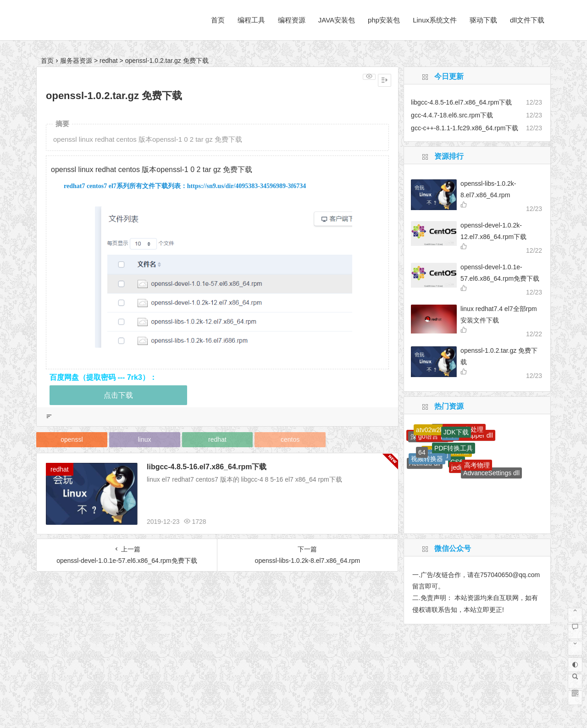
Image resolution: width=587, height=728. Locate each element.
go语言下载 (435, 436)
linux (145, 439)
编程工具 (251, 20)
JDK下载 (456, 432)
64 (422, 452)
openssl (72, 439)
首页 (218, 20)
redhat (109, 61)
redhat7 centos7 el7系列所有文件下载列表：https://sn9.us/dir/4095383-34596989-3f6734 (185, 186)
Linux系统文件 (435, 20)
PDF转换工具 (454, 448)
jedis (458, 467)
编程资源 (292, 20)
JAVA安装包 (337, 20)
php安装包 (384, 20)
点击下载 (118, 395)
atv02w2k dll (434, 430)
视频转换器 (427, 459)
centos (290, 439)
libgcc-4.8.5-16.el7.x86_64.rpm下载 (207, 467)
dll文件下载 (527, 20)
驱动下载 (483, 20)
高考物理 (477, 465)
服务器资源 (76, 61)
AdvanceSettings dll (491, 473)
